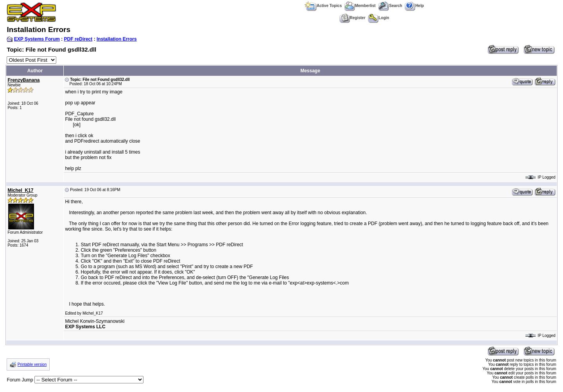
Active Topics (323, 6)
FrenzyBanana (23, 80)
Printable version (32, 364)
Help (414, 6)
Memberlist (360, 6)
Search (390, 6)
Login (378, 18)
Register (352, 18)
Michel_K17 (20, 190)
